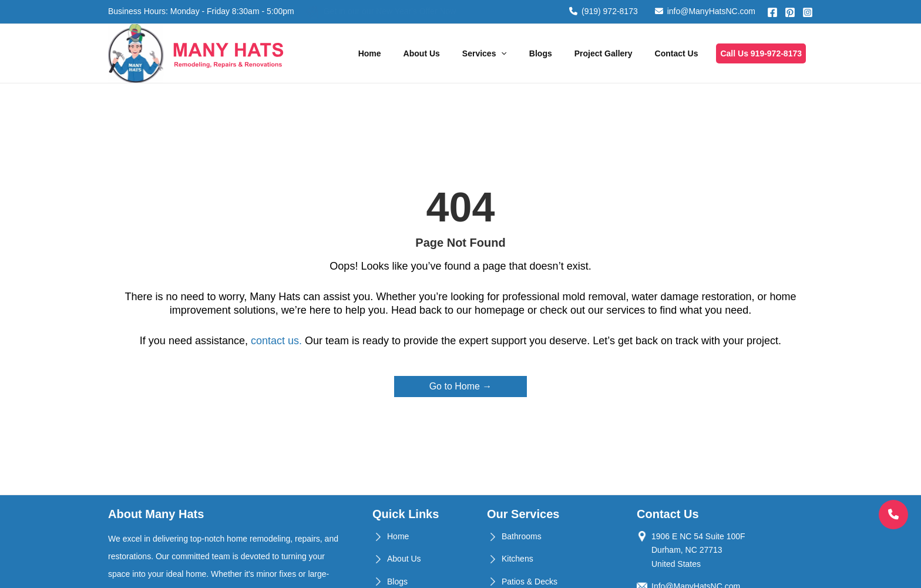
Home (370, 53)
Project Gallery (604, 53)
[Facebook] (772, 12)
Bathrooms (522, 536)
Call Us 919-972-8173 (761, 53)
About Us (422, 53)
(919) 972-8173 (604, 11)
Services (485, 53)
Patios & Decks (530, 582)
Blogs (541, 53)
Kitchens (517, 559)
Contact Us (677, 53)
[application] (501, 53)
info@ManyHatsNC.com (705, 11)
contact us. (276, 341)
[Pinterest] (790, 12)
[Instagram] (808, 12)
